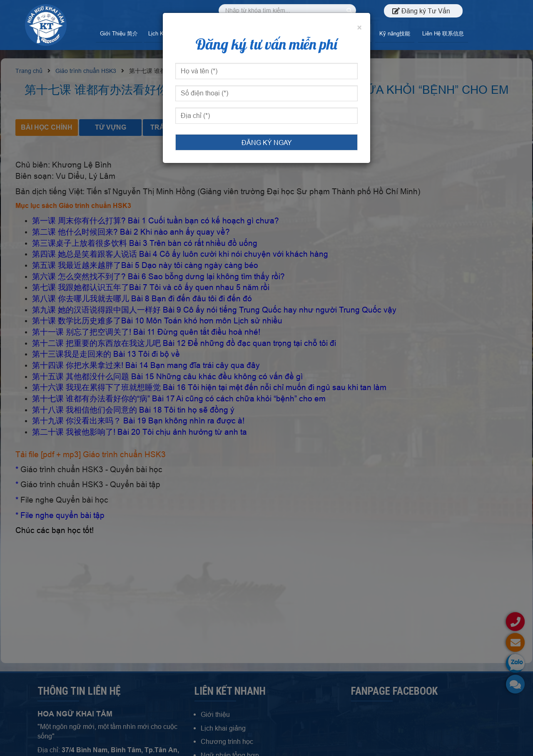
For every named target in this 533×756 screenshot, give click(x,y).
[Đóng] (359, 28)
